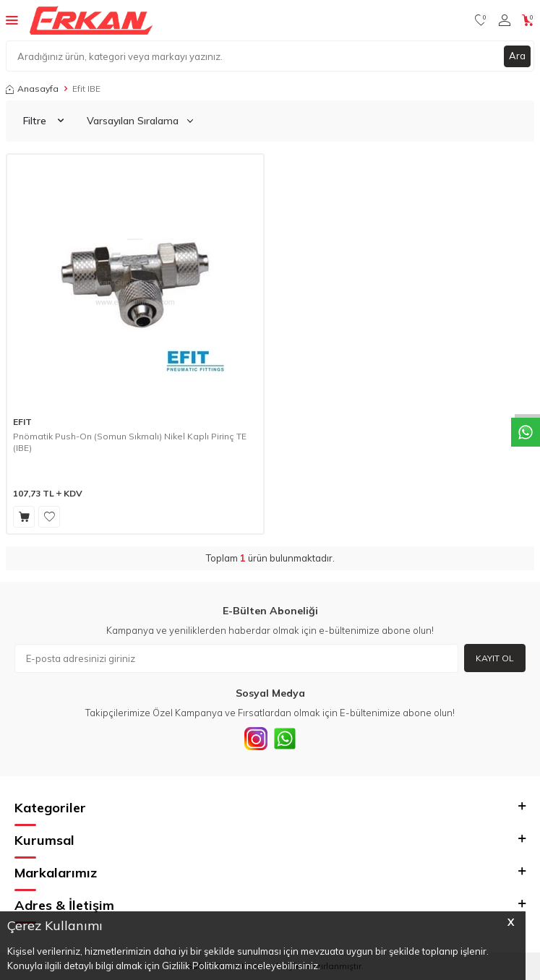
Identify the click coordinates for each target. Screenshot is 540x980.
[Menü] (12, 20)
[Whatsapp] (285, 739)
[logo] (91, 20)
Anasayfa (32, 89)
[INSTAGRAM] (256, 739)
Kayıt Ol (495, 658)
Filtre (43, 121)
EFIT (22, 422)
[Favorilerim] (481, 20)
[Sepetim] (528, 20)
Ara (517, 56)
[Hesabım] (505, 20)
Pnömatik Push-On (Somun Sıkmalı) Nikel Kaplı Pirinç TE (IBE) (130, 442)
